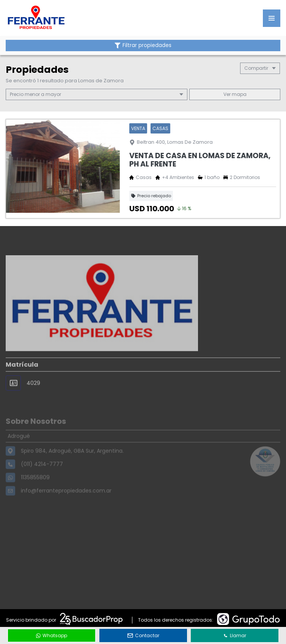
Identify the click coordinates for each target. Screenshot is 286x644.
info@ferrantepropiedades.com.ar (66, 501)
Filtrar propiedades (143, 45)
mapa (235, 94)
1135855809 (35, 487)
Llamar (235, 635)
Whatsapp (52, 635)
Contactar (143, 635)
